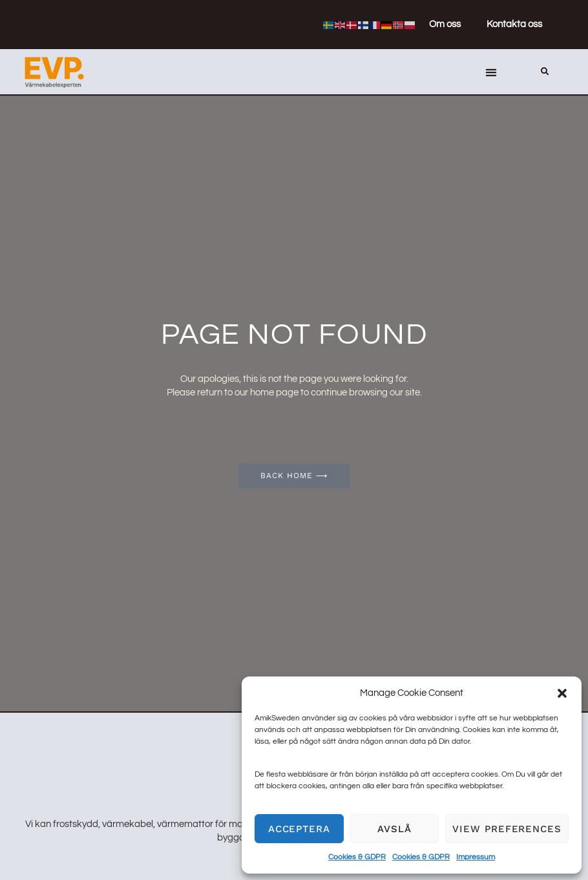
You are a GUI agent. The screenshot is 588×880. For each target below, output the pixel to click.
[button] (562, 693)
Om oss (445, 24)
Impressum (476, 857)
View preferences (507, 829)
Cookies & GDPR (357, 857)
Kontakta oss (514, 24)
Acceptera (299, 829)
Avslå (394, 829)
